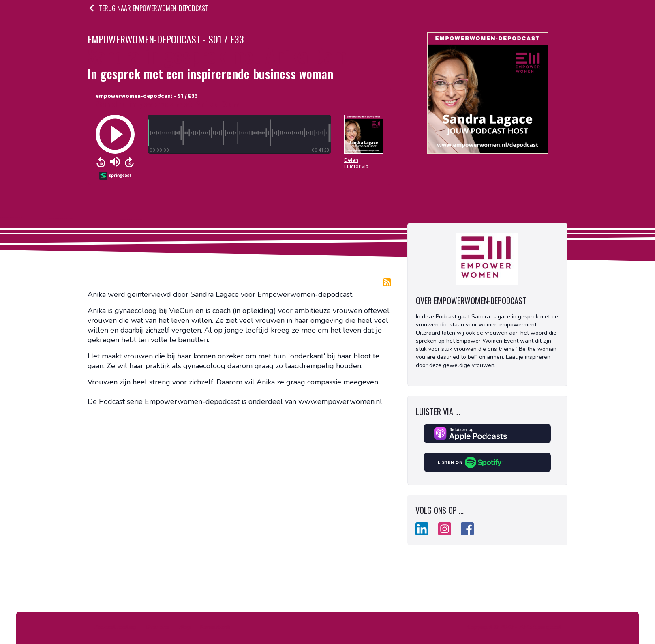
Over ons (157, 627)
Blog (185, 627)
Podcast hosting (115, 627)
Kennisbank (215, 627)
